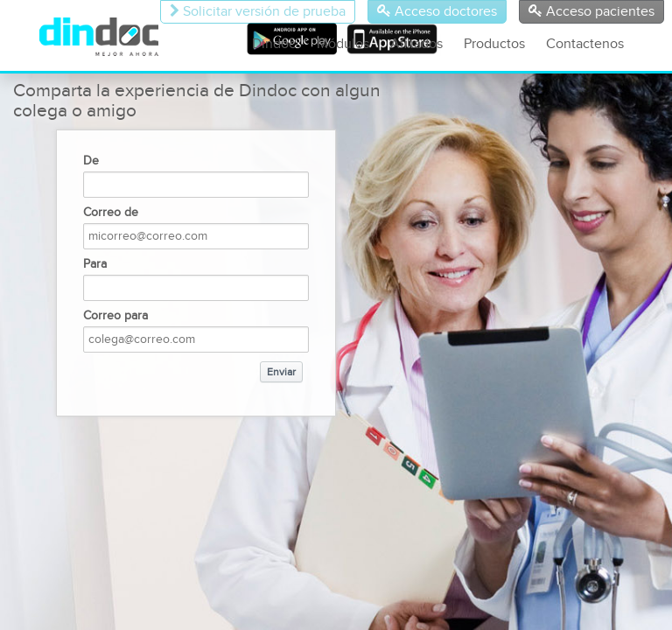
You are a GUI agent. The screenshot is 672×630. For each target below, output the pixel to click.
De (91, 161)
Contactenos (585, 44)
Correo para (115, 316)
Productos (494, 44)
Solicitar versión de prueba (258, 12)
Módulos (343, 44)
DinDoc (111, 37)
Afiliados (416, 44)
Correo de (111, 213)
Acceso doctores (437, 12)
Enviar (281, 372)
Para (95, 264)
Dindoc (274, 44)
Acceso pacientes (591, 12)
